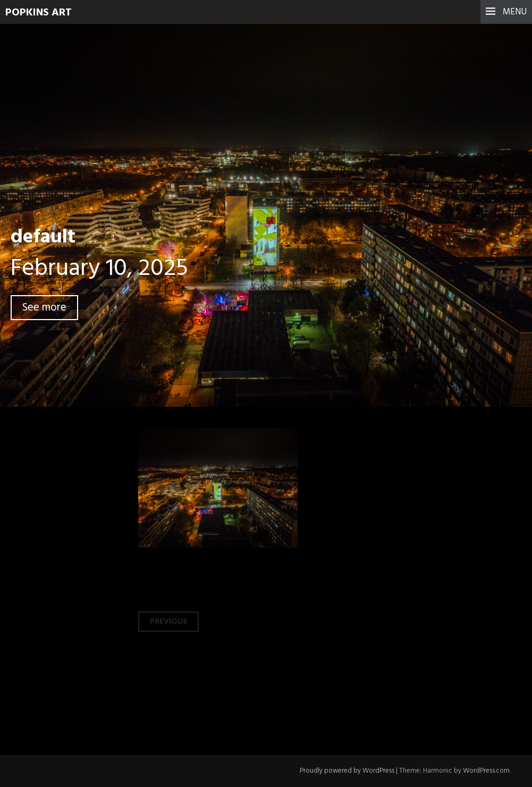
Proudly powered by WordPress (347, 771)
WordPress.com (486, 771)
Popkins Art (39, 13)
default (43, 237)
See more (44, 308)
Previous (168, 622)
